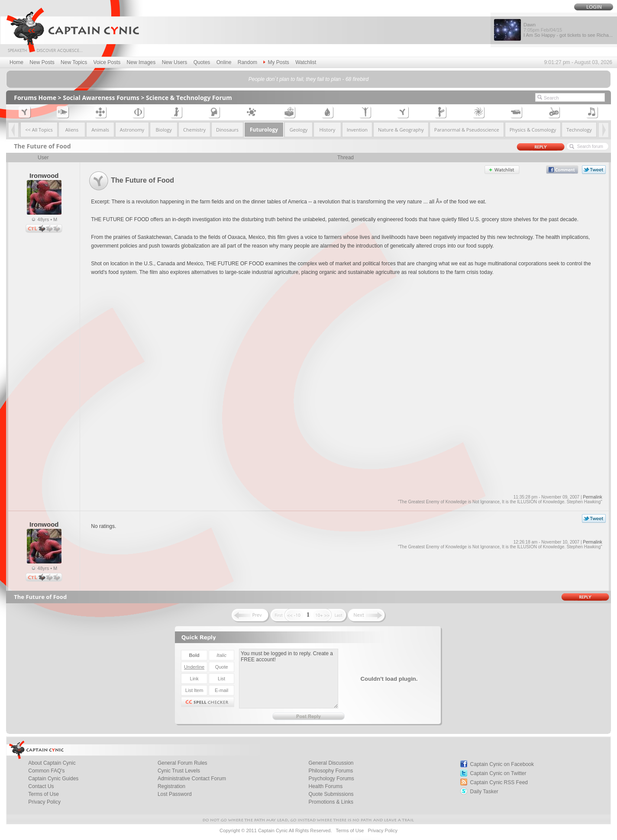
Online (224, 62)
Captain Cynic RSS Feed (499, 782)
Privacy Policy (44, 802)
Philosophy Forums (331, 771)
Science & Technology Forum (189, 98)
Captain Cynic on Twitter (498, 773)
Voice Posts (107, 62)
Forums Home (35, 98)
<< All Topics (39, 130)
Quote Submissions (331, 794)
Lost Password (175, 794)
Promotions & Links (331, 802)
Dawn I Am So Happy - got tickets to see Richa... (568, 30)
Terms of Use (44, 794)
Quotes (202, 62)
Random (247, 62)
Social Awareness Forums (101, 98)
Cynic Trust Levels (179, 771)
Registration (171, 786)
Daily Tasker (484, 792)
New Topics (74, 62)
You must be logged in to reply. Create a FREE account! (289, 679)
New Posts (42, 62)
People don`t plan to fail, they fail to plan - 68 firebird (309, 79)
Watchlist (306, 62)
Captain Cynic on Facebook (502, 764)
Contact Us (41, 786)
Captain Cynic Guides (53, 779)
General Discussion (331, 763)
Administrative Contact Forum (192, 779)
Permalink (592, 497)
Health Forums (326, 786)
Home (16, 62)
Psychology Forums (331, 779)
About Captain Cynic (52, 763)
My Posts (276, 62)
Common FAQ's (46, 771)
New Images (141, 62)
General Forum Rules (183, 763)
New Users (175, 62)
